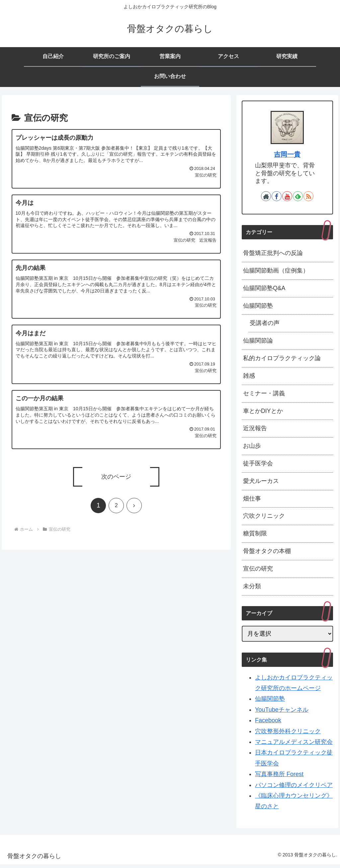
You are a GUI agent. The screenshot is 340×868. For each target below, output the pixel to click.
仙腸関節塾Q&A (264, 289)
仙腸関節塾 (258, 306)
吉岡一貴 (287, 154)
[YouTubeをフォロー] (287, 196)
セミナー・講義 (264, 395)
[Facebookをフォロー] (277, 196)
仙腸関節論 (258, 342)
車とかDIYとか (263, 413)
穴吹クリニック (264, 519)
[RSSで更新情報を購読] (308, 196)
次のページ (116, 477)
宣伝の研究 (258, 572)
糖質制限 (255, 537)
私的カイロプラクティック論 (282, 359)
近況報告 (255, 431)
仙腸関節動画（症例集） (276, 271)
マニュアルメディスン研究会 (294, 746)
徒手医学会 (258, 466)
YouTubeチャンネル (282, 713)
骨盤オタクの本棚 (267, 555)
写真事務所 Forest (279, 778)
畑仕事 (252, 502)
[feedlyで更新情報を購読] (298, 196)
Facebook (268, 724)
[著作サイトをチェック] (266, 196)
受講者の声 (265, 324)
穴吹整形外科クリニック (288, 735)
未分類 (252, 590)
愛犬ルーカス (261, 484)
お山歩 (252, 448)
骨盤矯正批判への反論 (273, 253)
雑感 (249, 377)
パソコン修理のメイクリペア (294, 789)
